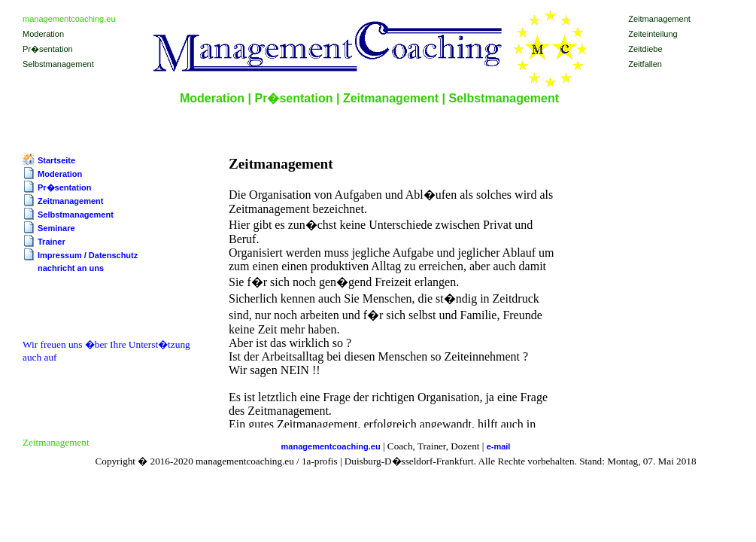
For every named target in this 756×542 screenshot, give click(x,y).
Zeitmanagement (70, 201)
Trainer (52, 242)
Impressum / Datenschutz (88, 255)
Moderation (60, 174)
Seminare (56, 228)
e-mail (499, 446)
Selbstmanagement (76, 215)
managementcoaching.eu (331, 446)
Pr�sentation (65, 187)
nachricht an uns (71, 268)
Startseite (56, 160)
